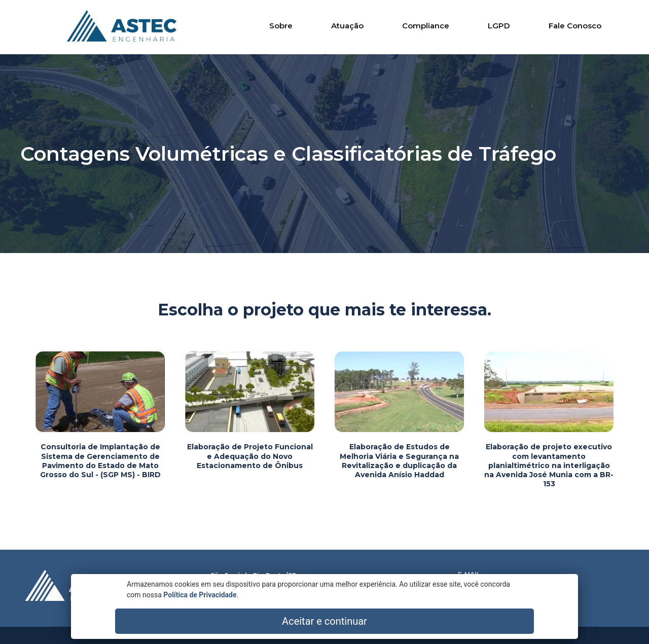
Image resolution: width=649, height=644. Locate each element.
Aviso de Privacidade (488, 602)
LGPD (499, 26)
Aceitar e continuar (522, 621)
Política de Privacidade (149, 626)
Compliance (426, 26)
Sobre (281, 26)
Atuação (347, 26)
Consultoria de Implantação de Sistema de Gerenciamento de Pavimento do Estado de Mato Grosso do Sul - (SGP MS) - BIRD (100, 461)
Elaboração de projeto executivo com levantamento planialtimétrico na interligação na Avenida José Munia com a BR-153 (549, 465)
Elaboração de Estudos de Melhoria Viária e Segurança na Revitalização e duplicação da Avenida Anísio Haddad (399, 461)
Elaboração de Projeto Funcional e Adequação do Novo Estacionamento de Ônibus (250, 456)
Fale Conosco (575, 26)
